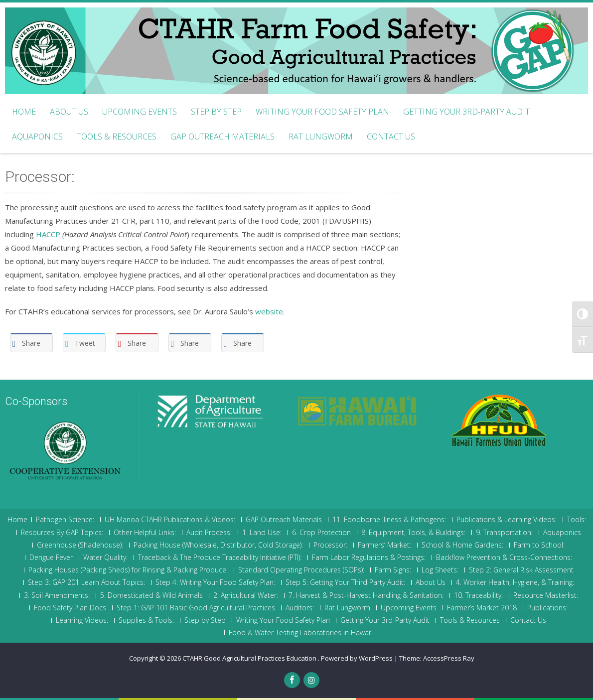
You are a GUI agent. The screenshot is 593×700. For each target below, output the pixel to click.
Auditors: (300, 608)
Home (24, 112)
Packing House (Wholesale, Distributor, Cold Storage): (218, 545)
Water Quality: (105, 558)
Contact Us (391, 137)
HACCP (48, 234)
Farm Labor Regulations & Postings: (369, 558)
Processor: (330, 545)
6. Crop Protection (321, 533)
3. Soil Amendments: (57, 595)
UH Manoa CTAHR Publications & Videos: (170, 520)
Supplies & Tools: (146, 620)
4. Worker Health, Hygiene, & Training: (515, 582)
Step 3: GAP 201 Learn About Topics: (86, 582)
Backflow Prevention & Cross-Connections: (504, 558)
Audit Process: (209, 533)
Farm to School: (539, 545)
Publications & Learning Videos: (507, 520)
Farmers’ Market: (384, 545)
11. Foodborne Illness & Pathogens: (389, 520)
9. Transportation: (504, 533)
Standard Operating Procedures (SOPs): (301, 570)
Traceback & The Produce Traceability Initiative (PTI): (220, 558)
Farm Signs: (393, 570)
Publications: (547, 608)
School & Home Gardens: (462, 545)
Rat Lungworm (321, 137)
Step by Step (216, 112)
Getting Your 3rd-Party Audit (466, 112)
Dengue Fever (51, 558)
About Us (69, 112)
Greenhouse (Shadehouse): (80, 545)
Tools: (577, 520)
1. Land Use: (262, 533)
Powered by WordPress (357, 658)
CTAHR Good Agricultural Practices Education (250, 658)
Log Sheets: (440, 570)
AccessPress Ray (449, 658)
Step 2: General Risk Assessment (521, 570)
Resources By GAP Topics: (62, 533)
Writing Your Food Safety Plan (322, 112)
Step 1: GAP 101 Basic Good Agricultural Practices (196, 608)
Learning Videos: (82, 620)
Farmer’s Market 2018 (482, 608)
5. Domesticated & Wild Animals (151, 595)
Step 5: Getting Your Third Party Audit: (345, 582)
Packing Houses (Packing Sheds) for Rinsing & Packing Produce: (128, 570)
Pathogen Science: (65, 520)
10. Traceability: (478, 595)
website (269, 311)
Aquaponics (37, 137)
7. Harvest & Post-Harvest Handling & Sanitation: (366, 595)
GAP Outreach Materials (222, 137)
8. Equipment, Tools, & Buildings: (413, 533)
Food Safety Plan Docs (70, 608)
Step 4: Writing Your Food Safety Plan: (215, 582)
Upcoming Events (140, 112)
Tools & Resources (117, 137)
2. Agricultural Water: (246, 595)
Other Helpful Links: (145, 533)
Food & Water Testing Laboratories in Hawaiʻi (301, 633)
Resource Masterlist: (546, 595)
